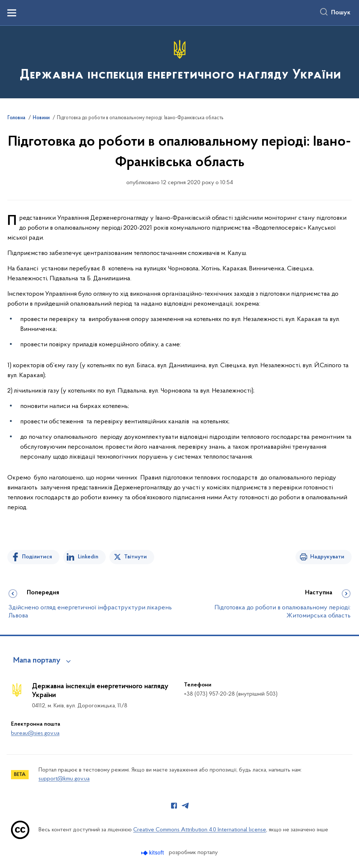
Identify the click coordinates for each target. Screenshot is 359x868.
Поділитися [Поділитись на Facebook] (37, 557)
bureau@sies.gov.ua (35, 733)
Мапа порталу (37, 661)
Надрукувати (327, 557)
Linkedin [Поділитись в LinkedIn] (88, 557)
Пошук (341, 13)
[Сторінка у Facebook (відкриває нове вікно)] (174, 806)
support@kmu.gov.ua (64, 779)
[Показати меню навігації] (12, 13)
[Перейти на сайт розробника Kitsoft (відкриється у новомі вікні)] (153, 853)
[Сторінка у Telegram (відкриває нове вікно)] (185, 806)
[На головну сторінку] (180, 61)
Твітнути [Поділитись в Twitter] (135, 557)
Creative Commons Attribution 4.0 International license (200, 830)
